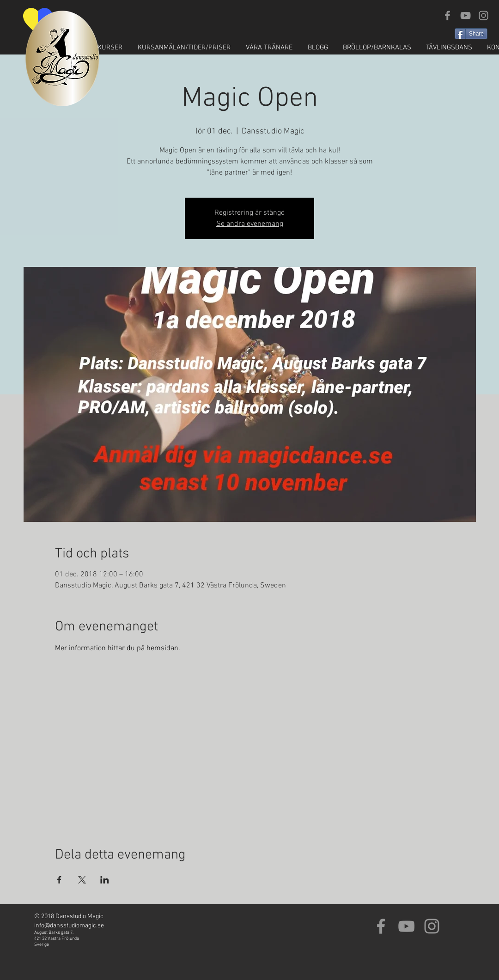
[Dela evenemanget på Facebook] (59, 880)
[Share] (471, 34)
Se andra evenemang (250, 224)
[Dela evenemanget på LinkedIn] (105, 880)
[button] (101, 48)
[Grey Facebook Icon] (447, 15)
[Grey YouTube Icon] (466, 15)
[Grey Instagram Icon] (484, 15)
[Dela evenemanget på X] (82, 880)
